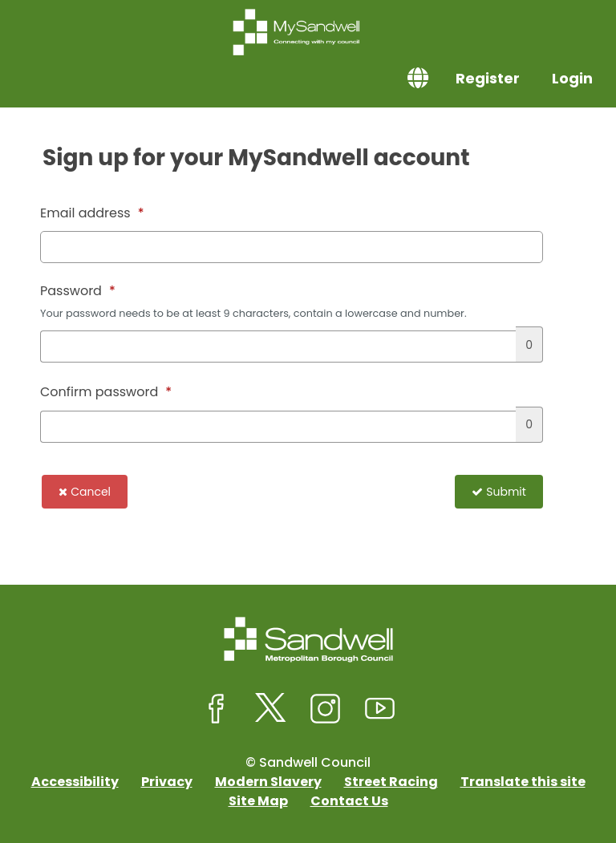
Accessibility (75, 782)
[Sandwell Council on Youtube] (380, 709)
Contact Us (349, 801)
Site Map (258, 801)
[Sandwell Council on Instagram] (326, 709)
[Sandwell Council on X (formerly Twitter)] (271, 709)
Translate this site (523, 782)
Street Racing (391, 782)
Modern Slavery (268, 782)
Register (488, 78)
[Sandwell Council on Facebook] (217, 709)
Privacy (167, 782)
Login (572, 78)
